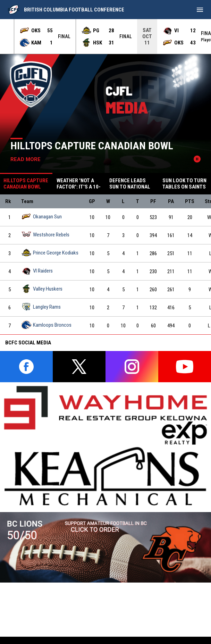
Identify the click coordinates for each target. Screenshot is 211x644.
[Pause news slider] (197, 159)
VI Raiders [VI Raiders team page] (37, 271)
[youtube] (185, 367)
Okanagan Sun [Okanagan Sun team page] (41, 216)
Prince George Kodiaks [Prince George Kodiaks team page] (50, 253)
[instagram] (132, 367)
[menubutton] (200, 10)
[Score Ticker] (105, 36)
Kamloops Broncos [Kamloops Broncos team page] (46, 325)
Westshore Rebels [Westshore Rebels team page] (45, 235)
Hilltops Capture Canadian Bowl (92, 146)
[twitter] (79, 367)
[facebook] (26, 367)
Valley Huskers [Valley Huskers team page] (42, 289)
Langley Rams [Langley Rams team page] (41, 307)
